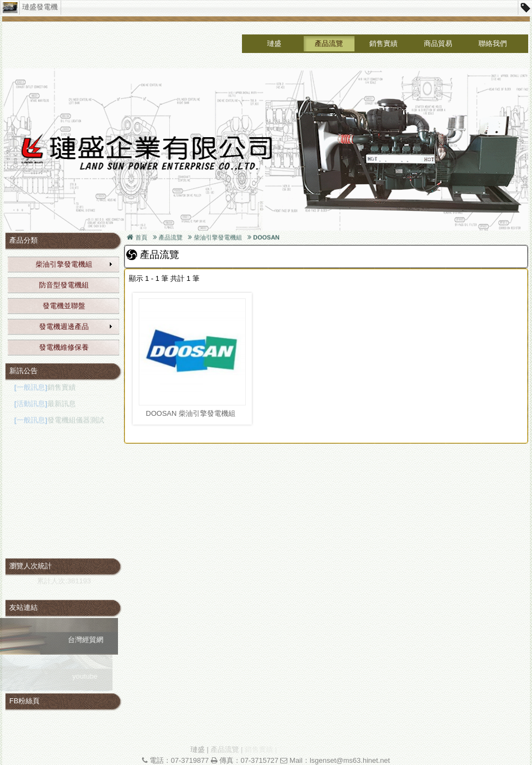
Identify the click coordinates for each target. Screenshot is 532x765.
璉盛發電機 (40, 7)
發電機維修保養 (64, 347)
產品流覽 (329, 43)
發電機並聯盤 (64, 306)
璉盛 (274, 43)
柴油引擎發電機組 (74, 264)
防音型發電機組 (64, 285)
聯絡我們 (493, 43)
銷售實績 (383, 43)
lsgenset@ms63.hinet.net (350, 760)
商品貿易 (438, 43)
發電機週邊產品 (76, 326)
